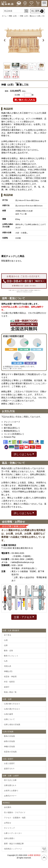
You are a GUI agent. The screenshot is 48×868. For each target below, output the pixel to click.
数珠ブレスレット (11, 656)
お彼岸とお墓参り (11, 791)
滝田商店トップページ (13, 849)
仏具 (6, 661)
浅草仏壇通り (9, 838)
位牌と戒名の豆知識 (12, 724)
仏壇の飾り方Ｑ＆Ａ (12, 704)
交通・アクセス (24, 617)
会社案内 (8, 807)
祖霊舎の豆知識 (10, 752)
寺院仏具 (8, 666)
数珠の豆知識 (9, 736)
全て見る (8, 635)
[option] (24, 40)
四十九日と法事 (10, 780)
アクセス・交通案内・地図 (15, 818)
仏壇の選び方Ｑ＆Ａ (12, 709)
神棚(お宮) (8, 671)
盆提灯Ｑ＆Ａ (9, 769)
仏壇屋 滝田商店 (34, 855)
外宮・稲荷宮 (9, 682)
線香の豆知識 (9, 741)
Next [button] (43, 40)
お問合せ (8, 823)
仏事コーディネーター (13, 833)
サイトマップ (9, 828)
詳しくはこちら (24, 454)
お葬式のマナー (10, 796)
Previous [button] (5, 40)
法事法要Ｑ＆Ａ (10, 785)
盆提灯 (7, 687)
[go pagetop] (44, 858)
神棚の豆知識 (9, 746)
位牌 (6, 645)
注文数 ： (19, 95)
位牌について (9, 719)
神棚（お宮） (13, 16)
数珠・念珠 (8, 651)
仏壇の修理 (8, 714)
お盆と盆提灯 (9, 763)
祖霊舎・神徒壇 (10, 677)
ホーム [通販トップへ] (4, 16)
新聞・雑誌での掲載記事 (14, 844)
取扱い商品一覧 (10, 692)
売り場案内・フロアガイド (15, 812)
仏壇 (6, 640)
